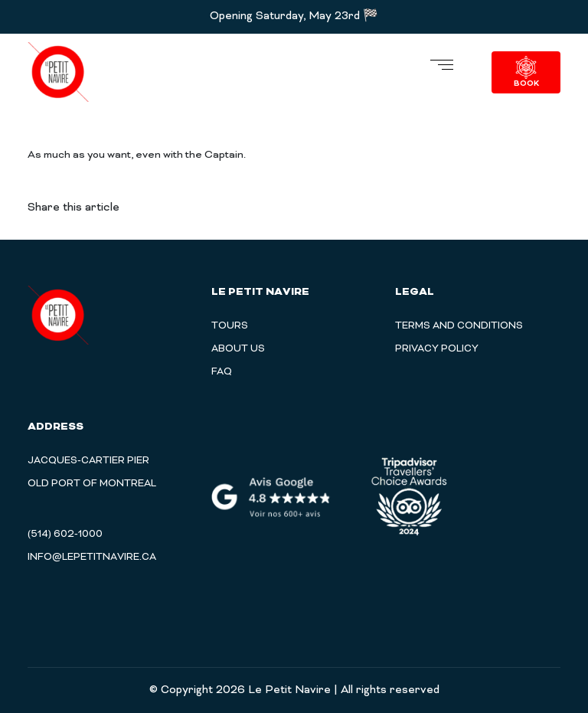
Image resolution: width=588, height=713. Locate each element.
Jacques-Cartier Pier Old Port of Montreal (92, 473)
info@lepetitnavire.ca (92, 558)
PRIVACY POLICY (437, 349)
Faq (222, 372)
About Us (238, 349)
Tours (230, 326)
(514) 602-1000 (65, 535)
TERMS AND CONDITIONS (459, 326)
